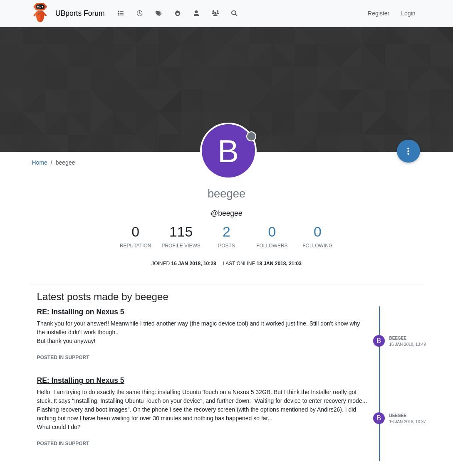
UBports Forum (80, 13)
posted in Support (63, 358)
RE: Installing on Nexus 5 (81, 312)
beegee (398, 338)
